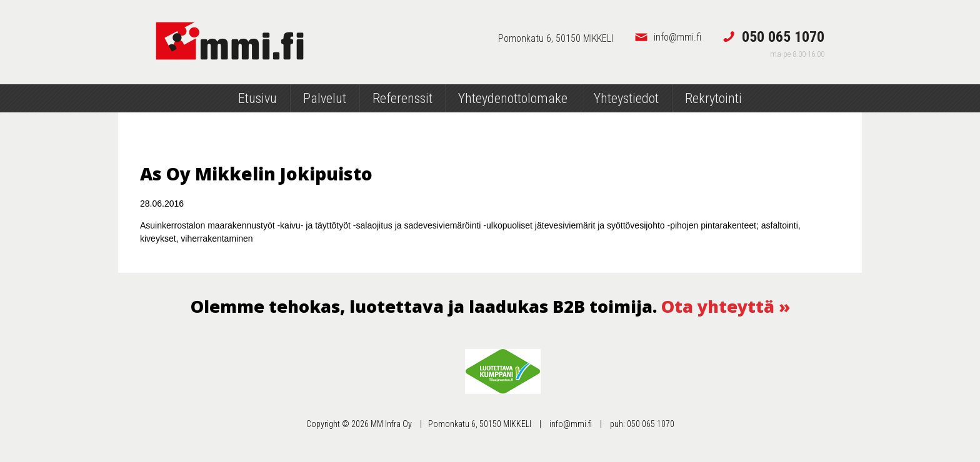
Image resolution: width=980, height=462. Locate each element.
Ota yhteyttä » (726, 306)
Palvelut (325, 98)
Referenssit (402, 98)
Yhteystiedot (626, 98)
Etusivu (257, 98)
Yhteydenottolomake (513, 98)
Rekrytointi (713, 98)
